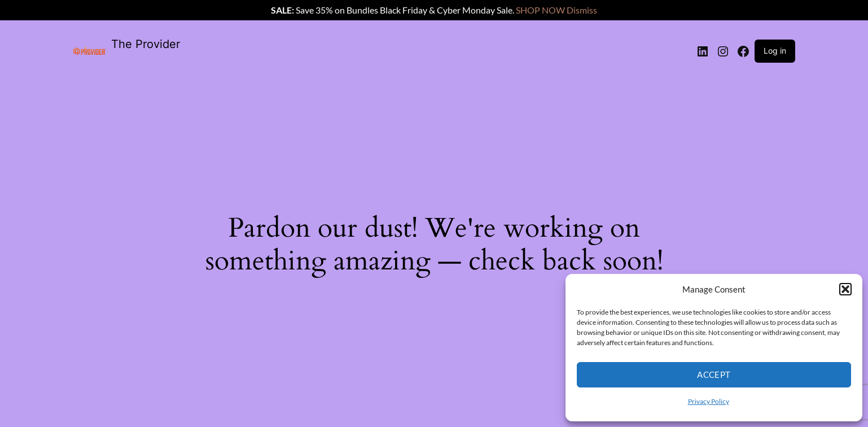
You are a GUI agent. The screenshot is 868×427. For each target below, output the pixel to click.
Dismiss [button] (582, 10)
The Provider (146, 44)
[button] (845, 289)
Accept (714, 374)
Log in (775, 51)
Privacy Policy (709, 401)
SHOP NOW (540, 10)
